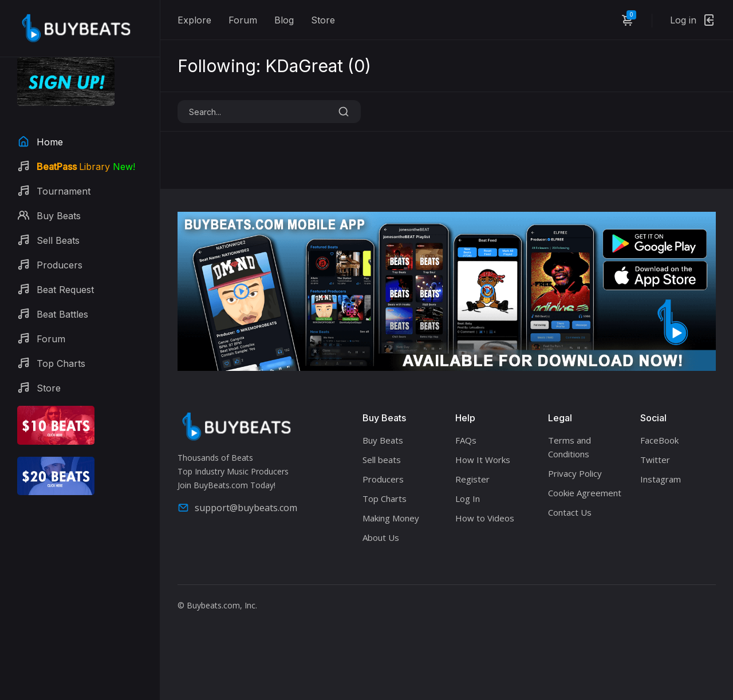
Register (472, 479)
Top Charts (385, 499)
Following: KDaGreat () (274, 66)
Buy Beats (383, 440)
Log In (468, 499)
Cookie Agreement (585, 493)
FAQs (466, 440)
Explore (194, 20)
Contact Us (570, 512)
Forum (243, 20)
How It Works (483, 460)
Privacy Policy (575, 473)
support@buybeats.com (237, 508)
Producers (383, 479)
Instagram (661, 479)
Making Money (391, 518)
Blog (284, 20)
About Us (381, 537)
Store (323, 20)
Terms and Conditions (570, 447)
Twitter (655, 460)
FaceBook (659, 440)
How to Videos (485, 518)
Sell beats (382, 460)
